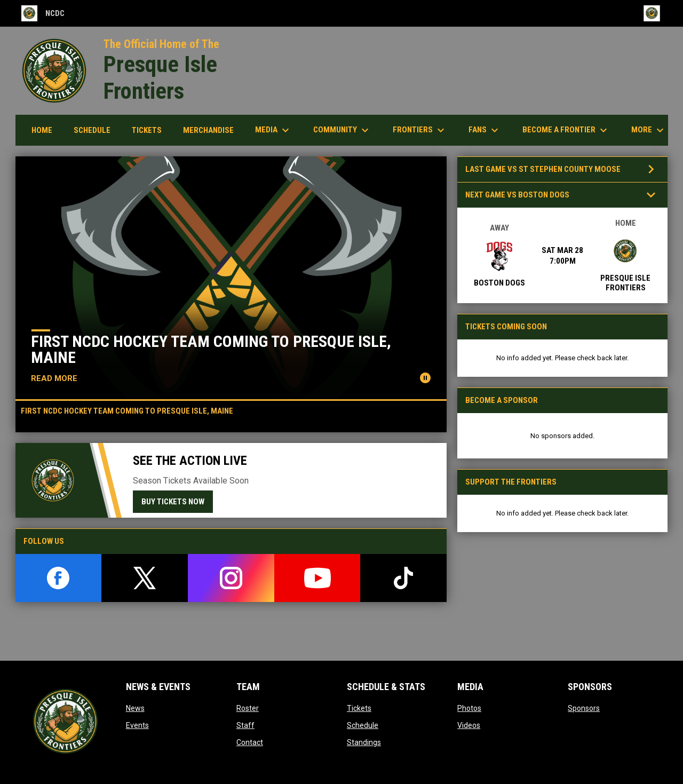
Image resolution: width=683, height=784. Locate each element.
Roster (248, 708)
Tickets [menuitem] (147, 130)
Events (137, 725)
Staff (245, 725)
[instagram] (231, 578)
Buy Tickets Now (173, 502)
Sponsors (584, 708)
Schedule (363, 725)
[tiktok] (403, 578)
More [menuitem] (649, 130)
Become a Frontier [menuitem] (566, 130)
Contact (250, 742)
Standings (364, 742)
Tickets (359, 708)
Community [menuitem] (342, 130)
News (135, 708)
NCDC (43, 13)
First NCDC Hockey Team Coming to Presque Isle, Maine (211, 349)
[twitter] (145, 578)
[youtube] (317, 578)
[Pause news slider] (425, 378)
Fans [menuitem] (485, 130)
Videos (469, 725)
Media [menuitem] (273, 130)
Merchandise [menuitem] (212, 130)
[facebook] (59, 578)
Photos (469, 708)
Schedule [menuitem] (96, 130)
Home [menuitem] (42, 130)
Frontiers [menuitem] (420, 130)
